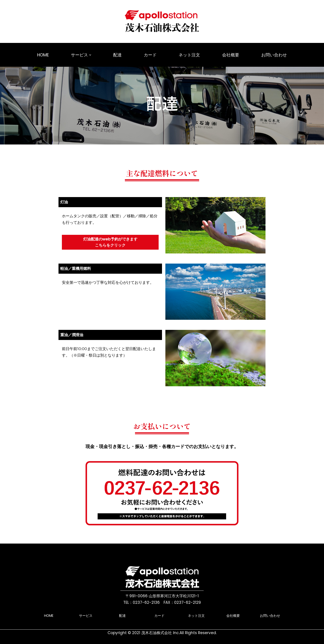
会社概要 (231, 55)
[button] (90, 55)
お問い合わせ (274, 55)
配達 (117, 55)
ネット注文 (189, 55)
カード (150, 55)
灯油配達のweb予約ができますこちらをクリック (110, 242)
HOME (43, 55)
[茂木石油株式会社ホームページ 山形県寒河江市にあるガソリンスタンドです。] (162, 21)
